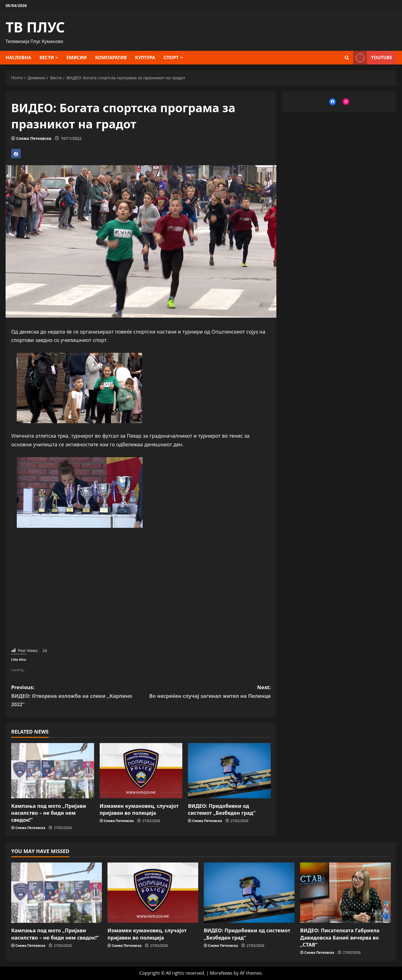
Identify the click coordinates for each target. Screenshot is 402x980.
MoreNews (221, 973)
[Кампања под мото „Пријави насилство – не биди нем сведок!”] (53, 771)
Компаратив (111, 57)
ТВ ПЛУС (35, 27)
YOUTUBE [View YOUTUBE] (373, 58)
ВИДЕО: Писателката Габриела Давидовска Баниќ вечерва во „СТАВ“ (340, 937)
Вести (47, 57)
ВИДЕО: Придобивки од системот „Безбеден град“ (222, 809)
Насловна (18, 57)
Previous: (76, 696)
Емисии (76, 57)
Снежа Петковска (34, 138)
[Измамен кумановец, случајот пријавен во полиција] (141, 771)
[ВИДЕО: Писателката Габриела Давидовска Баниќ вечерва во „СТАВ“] (345, 893)
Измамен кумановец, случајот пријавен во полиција (139, 809)
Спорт (171, 57)
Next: (206, 692)
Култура (145, 57)
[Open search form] (347, 58)
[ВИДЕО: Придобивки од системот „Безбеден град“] (229, 771)
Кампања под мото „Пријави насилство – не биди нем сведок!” (49, 813)
